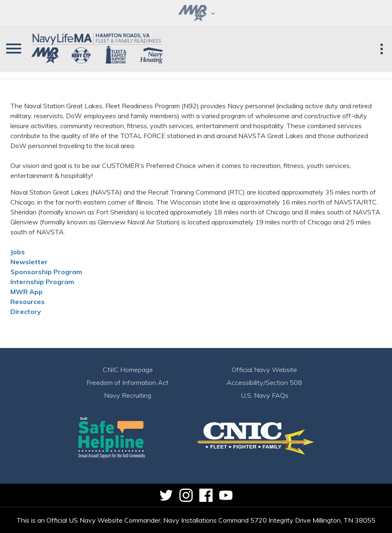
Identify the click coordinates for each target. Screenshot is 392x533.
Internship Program (42, 282)
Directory (26, 312)
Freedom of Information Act (128, 382)
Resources (28, 302)
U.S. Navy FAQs (265, 395)
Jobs (18, 252)
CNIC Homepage (128, 370)
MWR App (27, 292)
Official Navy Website (264, 370)
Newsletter (29, 262)
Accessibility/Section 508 (264, 382)
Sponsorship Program (46, 272)
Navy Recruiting (128, 395)
